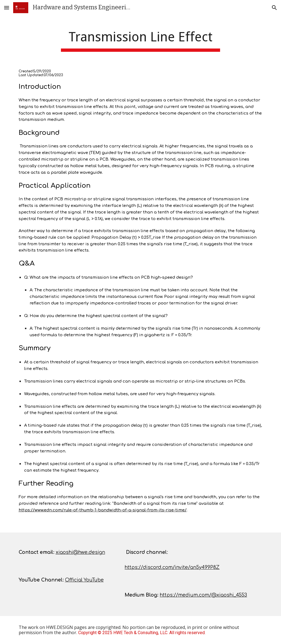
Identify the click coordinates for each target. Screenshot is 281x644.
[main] (140, 39)
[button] (7, 8)
